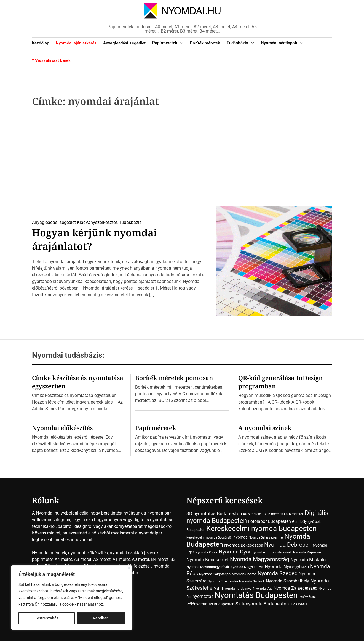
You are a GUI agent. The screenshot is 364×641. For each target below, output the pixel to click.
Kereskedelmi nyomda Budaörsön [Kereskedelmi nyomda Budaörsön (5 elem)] (209, 538)
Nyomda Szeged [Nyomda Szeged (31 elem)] (278, 574)
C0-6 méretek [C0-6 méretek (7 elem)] (294, 514)
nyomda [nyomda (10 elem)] (241, 537)
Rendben (101, 618)
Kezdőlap (41, 43)
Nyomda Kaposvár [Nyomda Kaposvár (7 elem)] (307, 552)
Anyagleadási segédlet (124, 43)
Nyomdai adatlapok (282, 43)
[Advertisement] (182, 158)
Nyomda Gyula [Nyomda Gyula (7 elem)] (206, 552)
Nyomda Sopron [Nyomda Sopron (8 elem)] (244, 574)
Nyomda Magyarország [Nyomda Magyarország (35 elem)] (260, 559)
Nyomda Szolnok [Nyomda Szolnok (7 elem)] (252, 581)
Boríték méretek (205, 43)
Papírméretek (168, 43)
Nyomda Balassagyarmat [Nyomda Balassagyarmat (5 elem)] (266, 538)
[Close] (129, 568)
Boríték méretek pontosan (174, 378)
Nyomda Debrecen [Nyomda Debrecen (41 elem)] (288, 545)
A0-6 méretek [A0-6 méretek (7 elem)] (253, 514)
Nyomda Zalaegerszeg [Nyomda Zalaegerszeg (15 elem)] (295, 588)
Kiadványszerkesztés (97, 222)
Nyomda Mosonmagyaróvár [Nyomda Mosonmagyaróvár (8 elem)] (208, 567)
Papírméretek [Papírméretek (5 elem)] (308, 597)
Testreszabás (47, 618)
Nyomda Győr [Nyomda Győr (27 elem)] (235, 552)
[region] (72, 598)
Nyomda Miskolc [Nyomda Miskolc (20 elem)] (308, 560)
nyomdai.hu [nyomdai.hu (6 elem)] (261, 552)
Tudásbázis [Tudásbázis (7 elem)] (298, 604)
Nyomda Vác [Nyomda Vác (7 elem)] (263, 589)
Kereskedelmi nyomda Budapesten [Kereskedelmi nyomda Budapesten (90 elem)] (261, 528)
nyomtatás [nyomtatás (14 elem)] (203, 596)
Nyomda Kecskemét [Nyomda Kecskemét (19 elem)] (208, 560)
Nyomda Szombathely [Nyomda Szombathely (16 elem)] (287, 581)
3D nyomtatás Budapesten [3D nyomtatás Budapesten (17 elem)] (214, 513)
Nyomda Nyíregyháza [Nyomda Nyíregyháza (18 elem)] (287, 566)
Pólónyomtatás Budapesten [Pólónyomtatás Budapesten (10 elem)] (210, 604)
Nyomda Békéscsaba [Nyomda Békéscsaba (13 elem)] (244, 545)
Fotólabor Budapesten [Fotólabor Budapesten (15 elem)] (269, 521)
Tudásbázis (240, 43)
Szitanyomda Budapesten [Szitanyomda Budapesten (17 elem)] (262, 604)
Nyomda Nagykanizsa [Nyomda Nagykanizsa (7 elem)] (247, 567)
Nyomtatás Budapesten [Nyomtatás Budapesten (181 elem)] (256, 595)
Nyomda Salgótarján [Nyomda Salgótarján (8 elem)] (215, 574)
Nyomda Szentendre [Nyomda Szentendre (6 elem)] (223, 581)
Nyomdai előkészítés (62, 428)
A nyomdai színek (265, 428)
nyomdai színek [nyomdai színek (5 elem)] (281, 553)
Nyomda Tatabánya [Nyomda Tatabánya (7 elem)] (237, 589)
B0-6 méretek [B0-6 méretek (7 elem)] (273, 514)
